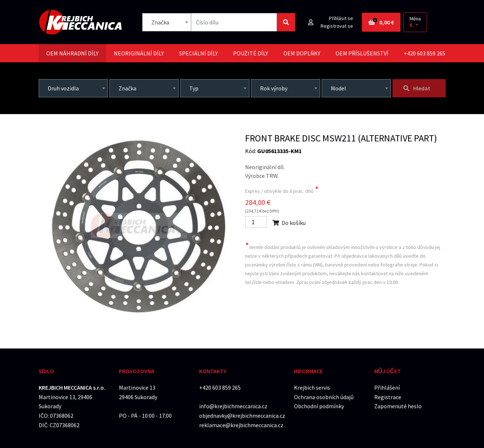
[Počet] (256, 222)
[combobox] (167, 22)
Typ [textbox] (194, 88)
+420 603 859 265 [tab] (425, 53)
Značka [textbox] (160, 22)
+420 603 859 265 (220, 387)
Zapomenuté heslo (398, 406)
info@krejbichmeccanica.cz (233, 406)
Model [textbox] (338, 88)
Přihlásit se (341, 18)
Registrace (388, 397)
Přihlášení (387, 387)
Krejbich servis (312, 387)
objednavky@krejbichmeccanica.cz (242, 416)
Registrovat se (337, 26)
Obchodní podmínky (319, 406)
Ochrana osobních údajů (324, 397)
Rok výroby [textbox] (274, 88)
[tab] (72, 53)
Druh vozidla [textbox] (63, 88)
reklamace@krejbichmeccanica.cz (241, 425)
